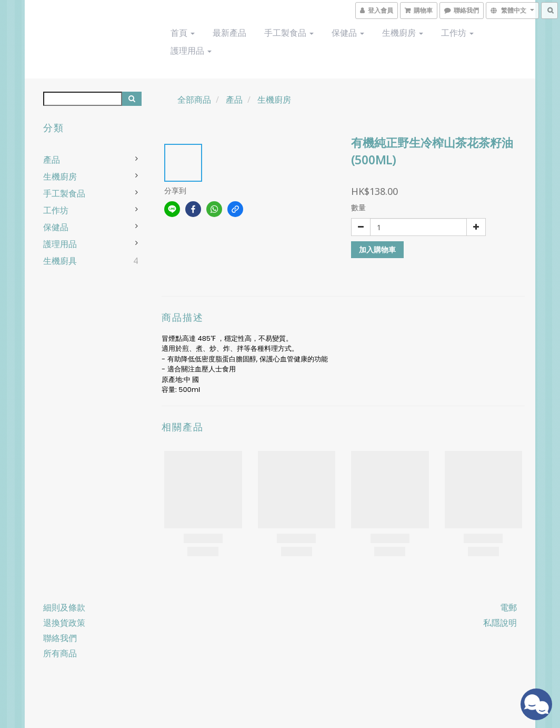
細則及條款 (64, 607)
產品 (52, 160)
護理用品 (191, 51)
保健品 (348, 33)
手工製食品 (289, 33)
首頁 (183, 33)
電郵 (508, 607)
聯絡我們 (60, 638)
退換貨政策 (64, 623)
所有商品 (60, 653)
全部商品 (194, 100)
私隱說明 (500, 623)
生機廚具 (60, 261)
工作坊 (457, 33)
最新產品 (229, 33)
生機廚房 (403, 33)
